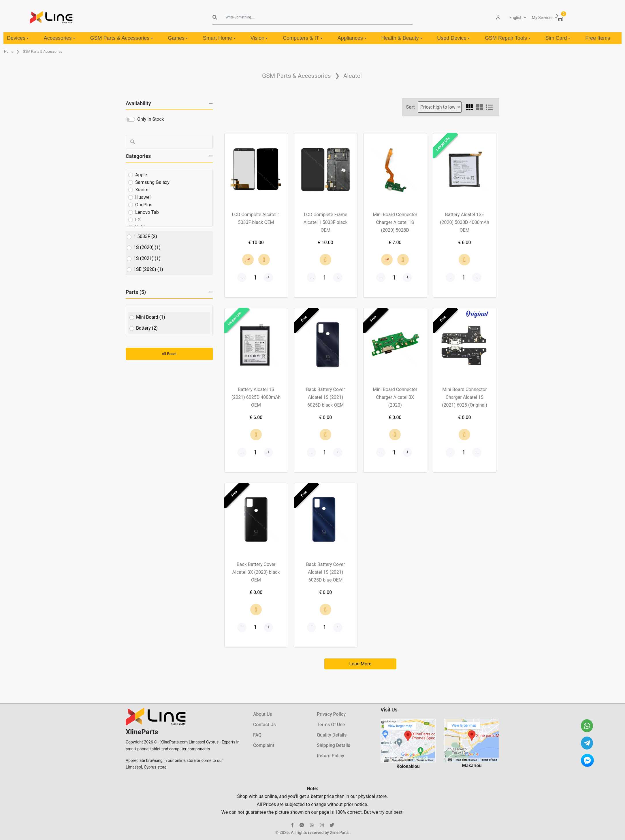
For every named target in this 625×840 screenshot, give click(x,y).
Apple (141, 175)
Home (9, 52)
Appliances (352, 38)
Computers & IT (303, 38)
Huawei (143, 197)
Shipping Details (334, 745)
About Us (263, 714)
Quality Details (332, 735)
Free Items (598, 38)
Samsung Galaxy (152, 182)
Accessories (60, 38)
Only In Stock (151, 119)
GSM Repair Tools (508, 38)
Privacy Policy (331, 714)
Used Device (453, 38)
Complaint (264, 745)
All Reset (169, 354)
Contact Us (265, 725)
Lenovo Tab (147, 212)
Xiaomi (142, 190)
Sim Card (558, 38)
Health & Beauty (402, 38)
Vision (259, 38)
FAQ (257, 735)
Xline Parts (339, 833)
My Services (543, 18)
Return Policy (331, 756)
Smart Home (219, 38)
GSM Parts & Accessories (121, 38)
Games (178, 38)
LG (138, 220)
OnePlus (144, 205)
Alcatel (353, 76)
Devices (18, 38)
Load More (360, 664)
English (516, 18)
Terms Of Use (331, 725)
